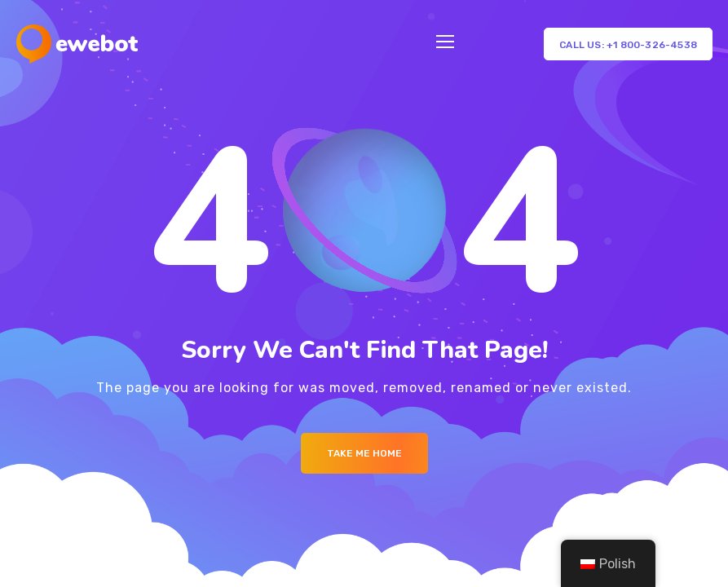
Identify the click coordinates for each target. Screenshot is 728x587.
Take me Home (364, 453)
